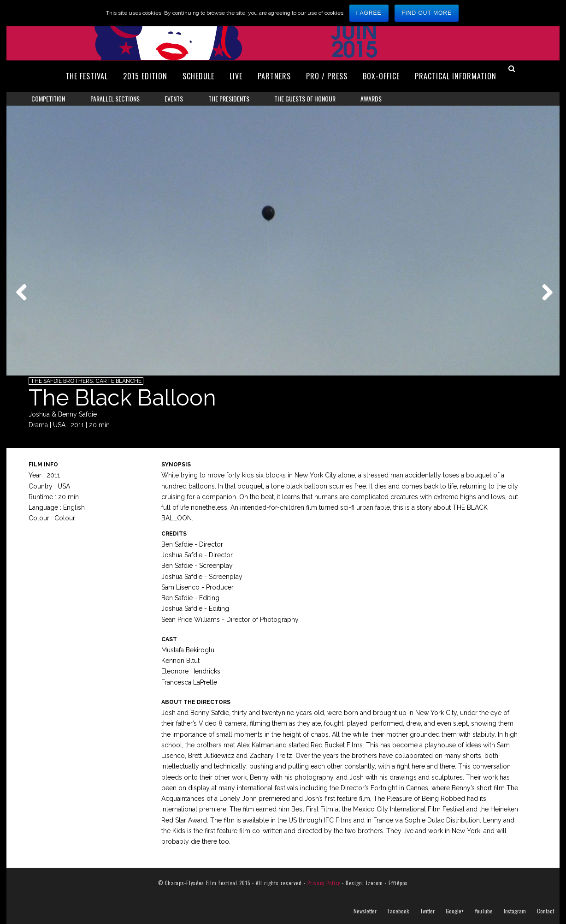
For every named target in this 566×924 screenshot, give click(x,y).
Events (174, 98)
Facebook (398, 911)
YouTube (484, 911)
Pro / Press (327, 76)
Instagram (515, 911)
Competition (48, 98)
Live (236, 76)
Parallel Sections (115, 98)
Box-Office (381, 76)
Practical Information (456, 76)
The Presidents (229, 98)
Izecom (374, 883)
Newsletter (365, 911)
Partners (274, 76)
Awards (371, 98)
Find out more (427, 13)
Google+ (455, 911)
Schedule (198, 76)
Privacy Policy (324, 883)
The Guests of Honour (305, 98)
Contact (545, 911)
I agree (369, 13)
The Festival (87, 76)
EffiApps (398, 883)
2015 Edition (145, 76)
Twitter (427, 911)
